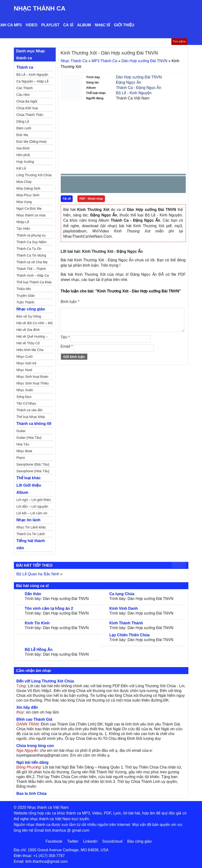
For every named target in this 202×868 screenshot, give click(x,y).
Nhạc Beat (24, 451)
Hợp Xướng (25, 162)
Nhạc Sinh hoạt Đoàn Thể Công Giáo (33, 377)
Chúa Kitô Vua (27, 108)
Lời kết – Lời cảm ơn (32, 513)
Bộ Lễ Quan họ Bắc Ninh (38, 574)
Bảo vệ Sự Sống (29, 316)
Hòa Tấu (23, 444)
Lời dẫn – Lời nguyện (32, 506)
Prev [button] (67, 186)
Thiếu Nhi (24, 289)
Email (67, 346)
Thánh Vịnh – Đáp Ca (33, 275)
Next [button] (92, 186)
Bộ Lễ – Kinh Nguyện (32, 75)
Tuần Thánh (25, 302)
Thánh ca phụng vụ (31, 235)
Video (32, 25)
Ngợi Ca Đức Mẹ (29, 209)
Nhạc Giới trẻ (26, 363)
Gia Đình (23, 148)
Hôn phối (23, 155)
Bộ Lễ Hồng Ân (39, 650)
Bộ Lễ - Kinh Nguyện (134, 93)
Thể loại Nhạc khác (31, 417)
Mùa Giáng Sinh (28, 188)
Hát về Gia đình (28, 330)
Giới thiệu (124, 25)
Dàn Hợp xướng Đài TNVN (144, 61)
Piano (21, 458)
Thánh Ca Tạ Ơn (29, 249)
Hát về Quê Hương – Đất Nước (32, 337)
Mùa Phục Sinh (28, 195)
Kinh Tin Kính (37, 623)
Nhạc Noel (24, 370)
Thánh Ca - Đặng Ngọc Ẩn (139, 88)
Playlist (50, 25)
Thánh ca (25, 67)
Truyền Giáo (26, 296)
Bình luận (70, 302)
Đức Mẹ (22, 135)
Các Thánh (25, 88)
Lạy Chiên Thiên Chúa (130, 635)
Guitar (21, 431)
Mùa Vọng (24, 202)
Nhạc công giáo (31, 309)
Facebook (54, 841)
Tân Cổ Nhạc (26, 403)
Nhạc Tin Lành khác (31, 527)
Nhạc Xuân (25, 390)
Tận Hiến (23, 229)
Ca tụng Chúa (122, 594)
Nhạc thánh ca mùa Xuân (31, 216)
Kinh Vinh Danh (124, 608)
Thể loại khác (29, 478)
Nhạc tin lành (29, 520)
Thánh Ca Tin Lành (31, 534)
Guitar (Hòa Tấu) (29, 438)
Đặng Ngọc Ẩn (128, 82)
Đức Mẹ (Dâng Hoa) (32, 142)
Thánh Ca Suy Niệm (32, 242)
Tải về (67, 199)
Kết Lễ (21, 168)
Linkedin (90, 841)
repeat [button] (107, 186)
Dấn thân (33, 594)
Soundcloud (112, 841)
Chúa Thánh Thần (30, 115)
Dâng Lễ (23, 121)
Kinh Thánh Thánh (126, 623)
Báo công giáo (139, 841)
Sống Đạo (24, 397)
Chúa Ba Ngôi (27, 101)
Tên (65, 337)
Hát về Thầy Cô (28, 343)
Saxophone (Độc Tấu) (33, 464)
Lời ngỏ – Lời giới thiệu (34, 500)
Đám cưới (24, 128)
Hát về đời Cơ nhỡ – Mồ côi (35, 324)
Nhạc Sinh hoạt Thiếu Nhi (33, 384)
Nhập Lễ (23, 222)
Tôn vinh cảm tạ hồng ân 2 (49, 608)
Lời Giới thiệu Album (29, 489)
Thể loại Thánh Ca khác (34, 282)
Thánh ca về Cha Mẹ (32, 262)
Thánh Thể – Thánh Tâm (31, 269)
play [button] (79, 185)
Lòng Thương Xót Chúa (34, 175)
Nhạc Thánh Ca (40, 8)
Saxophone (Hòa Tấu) (33, 471)
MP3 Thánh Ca (104, 61)
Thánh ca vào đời (30, 410)
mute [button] (154, 185)
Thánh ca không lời (34, 424)
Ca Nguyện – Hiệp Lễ (33, 81)
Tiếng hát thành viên (31, 544)
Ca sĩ (68, 25)
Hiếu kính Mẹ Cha (30, 350)
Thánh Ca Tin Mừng (31, 255)
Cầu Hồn (23, 95)
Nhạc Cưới (25, 357)
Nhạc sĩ (102, 25)
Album (84, 25)
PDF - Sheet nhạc (91, 199)
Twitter (73, 841)
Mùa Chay (24, 182)
